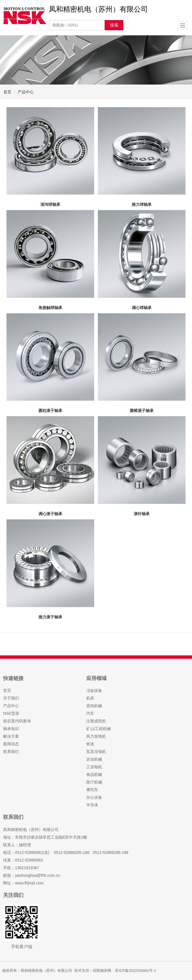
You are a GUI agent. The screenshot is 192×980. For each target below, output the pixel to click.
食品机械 (94, 774)
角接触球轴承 (50, 308)
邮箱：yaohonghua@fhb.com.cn (32, 875)
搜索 (114, 25)
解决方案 (11, 736)
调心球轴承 (142, 308)
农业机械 (94, 759)
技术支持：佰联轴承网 (93, 971)
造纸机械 (94, 706)
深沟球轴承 (50, 204)
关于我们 (11, 698)
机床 (90, 698)
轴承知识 (11, 729)
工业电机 (94, 767)
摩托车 (92, 790)
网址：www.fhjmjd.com (23, 883)
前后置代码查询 (17, 721)
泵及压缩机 (96, 752)
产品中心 (26, 92)
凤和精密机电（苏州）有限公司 (31, 830)
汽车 (90, 713)
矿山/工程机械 (99, 729)
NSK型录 (11, 713)
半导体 (92, 805)
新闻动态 (11, 744)
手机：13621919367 (21, 868)
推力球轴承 (142, 204)
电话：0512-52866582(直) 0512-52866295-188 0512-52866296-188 (66, 852)
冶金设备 (94, 690)
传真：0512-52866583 (23, 860)
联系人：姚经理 (17, 845)
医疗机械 (94, 782)
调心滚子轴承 (50, 514)
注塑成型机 (96, 721)
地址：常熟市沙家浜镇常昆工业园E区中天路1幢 (45, 837)
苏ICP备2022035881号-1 (136, 971)
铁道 (90, 744)
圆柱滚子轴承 (50, 411)
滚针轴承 (142, 514)
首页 (7, 92)
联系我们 (11, 752)
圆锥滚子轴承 (142, 411)
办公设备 (94, 797)
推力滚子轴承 (50, 617)
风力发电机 (96, 736)
